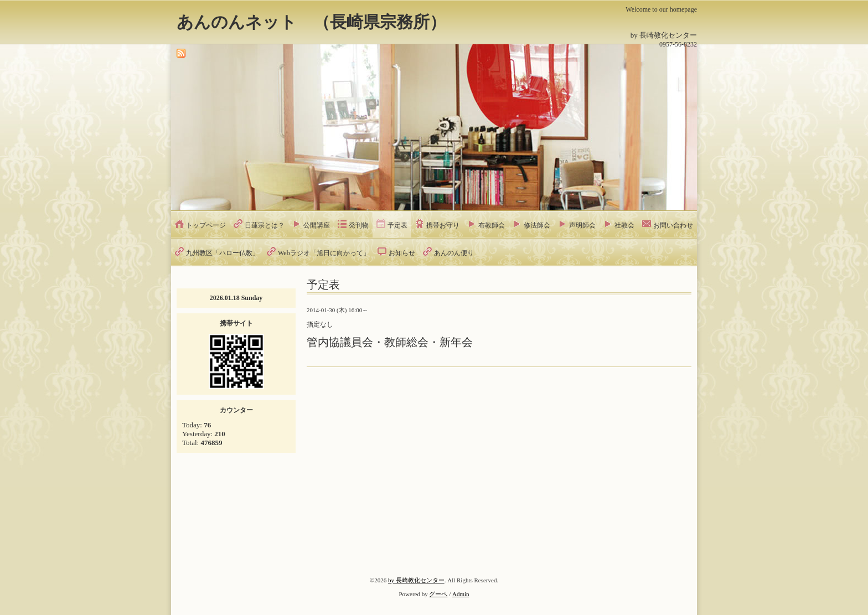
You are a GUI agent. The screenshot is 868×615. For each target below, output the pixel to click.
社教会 (624, 225)
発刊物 (359, 225)
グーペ (438, 594)
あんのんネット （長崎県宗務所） (311, 22)
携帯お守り (443, 225)
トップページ (206, 225)
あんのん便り (454, 253)
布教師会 (492, 225)
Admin (461, 594)
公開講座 (317, 225)
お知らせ (402, 253)
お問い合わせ (673, 225)
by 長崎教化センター (416, 580)
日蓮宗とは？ (265, 225)
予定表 (397, 225)
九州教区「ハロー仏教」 (223, 253)
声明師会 (582, 225)
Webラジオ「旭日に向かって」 (324, 253)
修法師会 (537, 225)
